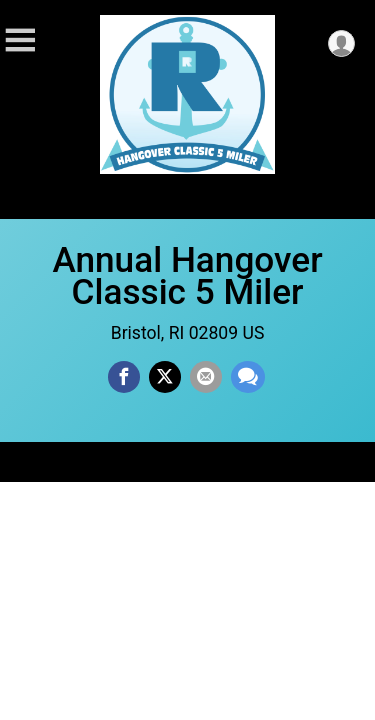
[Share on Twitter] (165, 377)
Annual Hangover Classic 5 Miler (187, 276)
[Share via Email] (206, 377)
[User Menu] (341, 43)
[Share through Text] (248, 377)
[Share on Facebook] (124, 377)
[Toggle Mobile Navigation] (20, 40)
